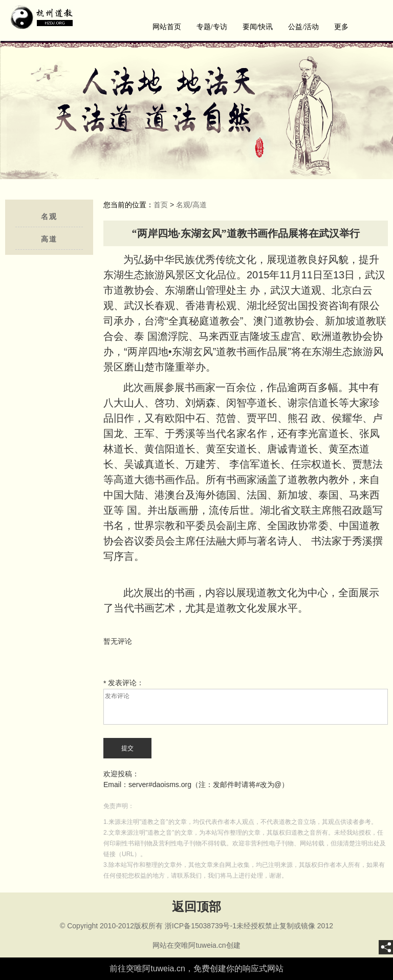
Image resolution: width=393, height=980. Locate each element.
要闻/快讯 (258, 27)
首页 (161, 205)
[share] (386, 947)
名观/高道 (191, 205)
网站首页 (167, 27)
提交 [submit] (127, 748)
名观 (49, 217)
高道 (49, 239)
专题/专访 (212, 27)
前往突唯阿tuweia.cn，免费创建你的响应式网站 (196, 968)
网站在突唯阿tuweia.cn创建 (196, 945)
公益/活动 (303, 27)
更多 (341, 27)
